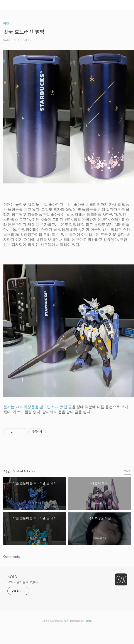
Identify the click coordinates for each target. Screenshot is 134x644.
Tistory (88, 621)
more (127, 471)
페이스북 (57, 453)
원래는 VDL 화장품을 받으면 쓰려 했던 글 (38, 407)
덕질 (6, 23)
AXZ (66, 621)
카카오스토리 (67, 453)
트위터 (77, 453)
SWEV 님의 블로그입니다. (24, 582)
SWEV (12, 576)
